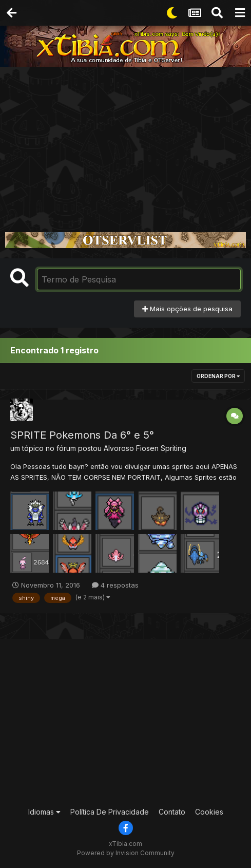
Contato (172, 812)
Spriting (173, 448)
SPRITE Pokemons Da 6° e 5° (82, 435)
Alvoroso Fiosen (131, 448)
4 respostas (115, 585)
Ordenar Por (218, 376)
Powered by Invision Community (126, 853)
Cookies (209, 812)
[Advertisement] (125, 144)
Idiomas (44, 812)
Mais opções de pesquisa (187, 309)
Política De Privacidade (110, 812)
